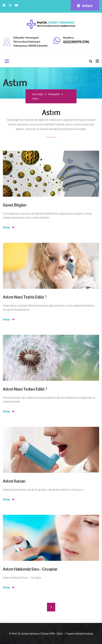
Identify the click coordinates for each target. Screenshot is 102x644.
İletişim (85, 5)
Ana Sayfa (38, 94)
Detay (9, 227)
